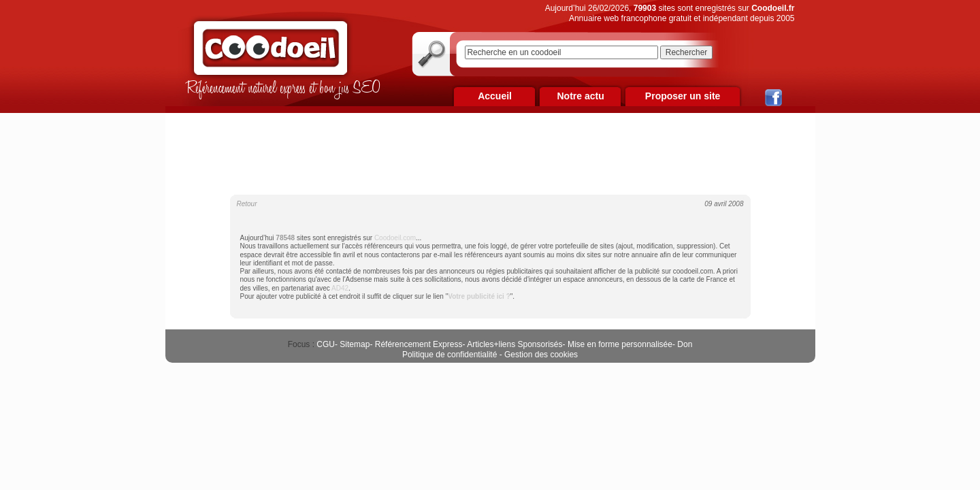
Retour (247, 204)
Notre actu (580, 96)
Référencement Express (419, 344)
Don (685, 344)
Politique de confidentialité (450, 355)
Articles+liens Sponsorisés (514, 344)
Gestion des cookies (541, 355)
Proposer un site (683, 96)
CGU (326, 344)
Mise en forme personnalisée (620, 344)
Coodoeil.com (395, 238)
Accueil (495, 96)
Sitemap (355, 344)
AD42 (340, 288)
